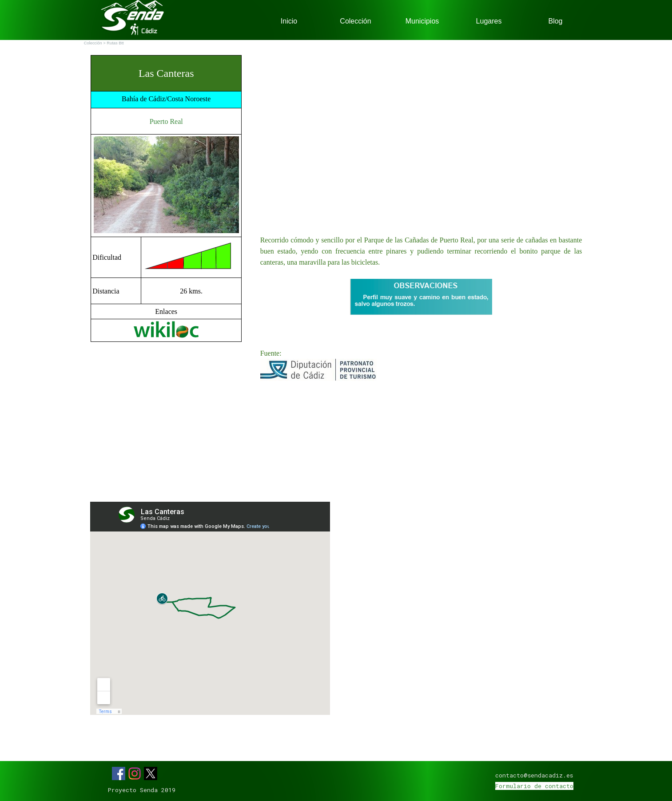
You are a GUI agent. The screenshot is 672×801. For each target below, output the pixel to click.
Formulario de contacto (534, 786)
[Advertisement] (166, 422)
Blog (555, 21)
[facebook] (119, 773)
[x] (151, 773)
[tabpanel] (166, 198)
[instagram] (135, 773)
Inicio (289, 21)
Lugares (489, 21)
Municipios (422, 21)
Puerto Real (166, 121)
